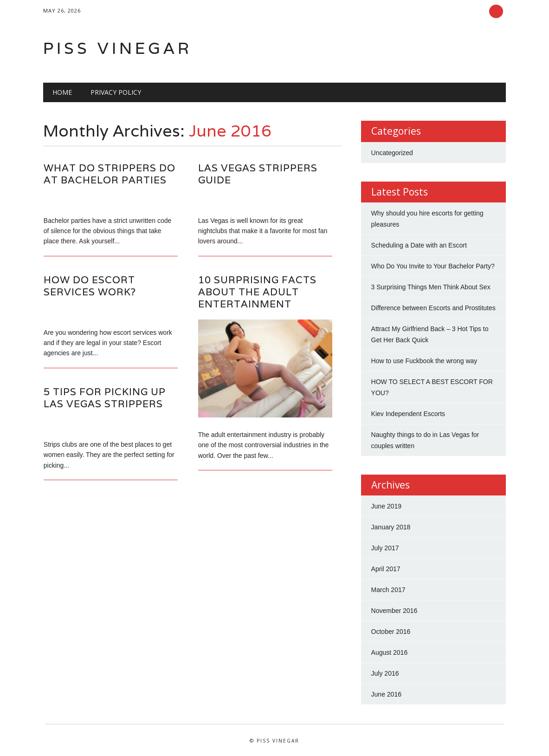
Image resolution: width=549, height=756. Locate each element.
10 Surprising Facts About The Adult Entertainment (257, 292)
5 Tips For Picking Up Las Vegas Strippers (105, 398)
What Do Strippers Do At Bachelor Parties (110, 174)
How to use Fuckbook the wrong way (424, 361)
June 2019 (386, 506)
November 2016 (394, 611)
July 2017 (385, 548)
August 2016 (390, 652)
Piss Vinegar (118, 48)
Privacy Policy (116, 92)
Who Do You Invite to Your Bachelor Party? (433, 266)
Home (62, 92)
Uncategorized (392, 153)
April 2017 (386, 569)
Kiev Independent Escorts (408, 414)
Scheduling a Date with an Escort (419, 245)
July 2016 (385, 673)
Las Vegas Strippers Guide (258, 174)
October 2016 (391, 632)
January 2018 (391, 527)
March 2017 (388, 590)
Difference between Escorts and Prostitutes (433, 308)
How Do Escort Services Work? (90, 286)
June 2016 (386, 694)
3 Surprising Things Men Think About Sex (431, 287)
